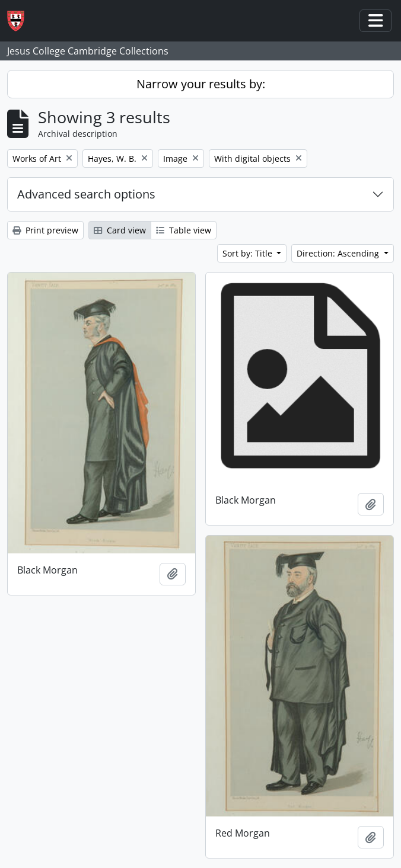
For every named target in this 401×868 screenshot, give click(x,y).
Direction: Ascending (339, 253)
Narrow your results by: (201, 84)
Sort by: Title (249, 253)
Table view (184, 230)
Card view (120, 230)
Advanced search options (86, 194)
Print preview (45, 230)
